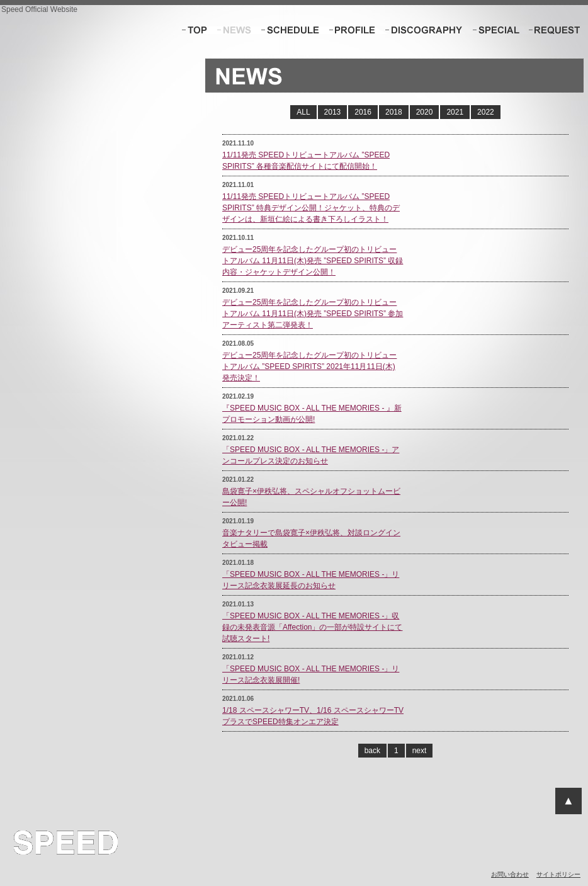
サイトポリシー (558, 874)
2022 (486, 112)
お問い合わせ (510, 874)
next (420, 751)
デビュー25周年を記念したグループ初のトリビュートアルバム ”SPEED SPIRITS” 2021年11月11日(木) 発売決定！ (309, 366)
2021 (455, 112)
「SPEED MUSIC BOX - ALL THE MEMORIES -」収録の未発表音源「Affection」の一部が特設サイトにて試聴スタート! (312, 627)
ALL (303, 112)
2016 (363, 112)
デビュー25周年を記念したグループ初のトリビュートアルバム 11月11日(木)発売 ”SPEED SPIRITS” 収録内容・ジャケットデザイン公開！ (313, 261)
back (372, 751)
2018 (394, 112)
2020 (425, 112)
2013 (333, 112)
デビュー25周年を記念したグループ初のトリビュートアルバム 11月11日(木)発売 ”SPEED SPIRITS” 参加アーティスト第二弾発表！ (313, 314)
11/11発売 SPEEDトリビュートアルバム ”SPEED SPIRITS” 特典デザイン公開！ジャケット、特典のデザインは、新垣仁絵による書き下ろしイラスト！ (311, 208)
